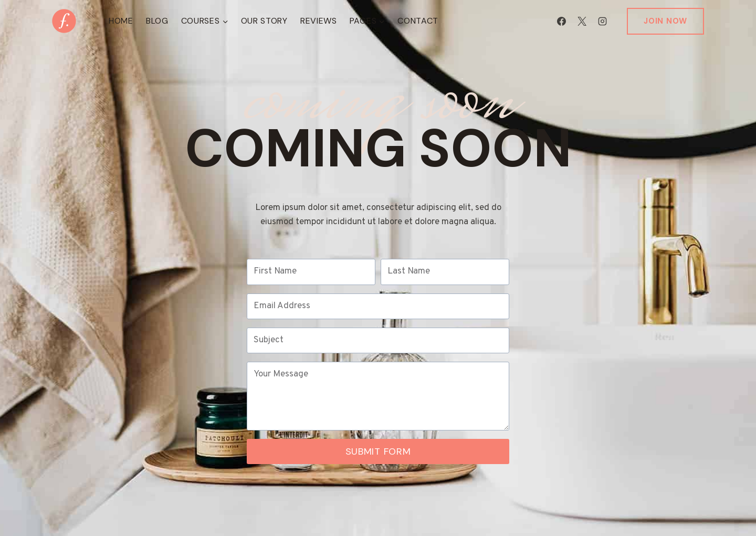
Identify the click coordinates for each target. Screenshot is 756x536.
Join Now (665, 21)
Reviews (319, 21)
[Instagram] (602, 21)
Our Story (264, 21)
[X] (582, 21)
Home (121, 21)
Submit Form (378, 451)
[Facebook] (561, 21)
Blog (157, 21)
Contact (418, 21)
